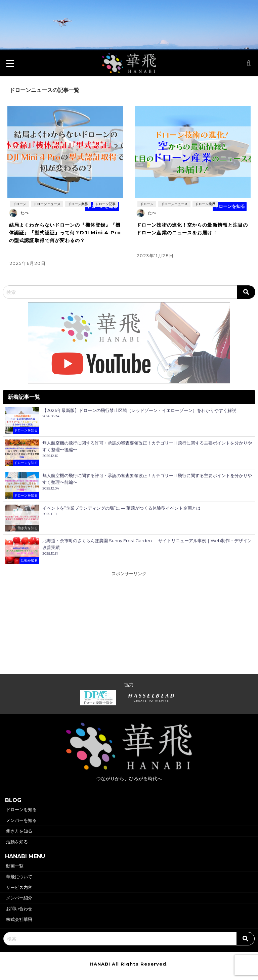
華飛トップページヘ (129, 34)
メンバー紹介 (19, 898)
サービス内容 (19, 887)
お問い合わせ (19, 908)
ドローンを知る (21, 809)
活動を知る (17, 842)
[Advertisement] (129, 624)
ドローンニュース (47, 204)
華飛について (19, 877)
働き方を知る (19, 831)
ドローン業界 (78, 204)
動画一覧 (15, 866)
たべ (25, 213)
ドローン (19, 204)
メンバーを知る (21, 820)
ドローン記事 (105, 204)
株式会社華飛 (19, 919)
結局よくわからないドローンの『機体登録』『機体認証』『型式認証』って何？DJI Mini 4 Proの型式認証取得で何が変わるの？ (65, 233)
